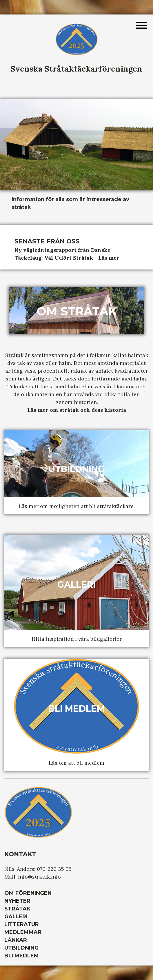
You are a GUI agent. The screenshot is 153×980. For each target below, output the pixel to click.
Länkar (16, 940)
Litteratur (22, 924)
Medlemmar (23, 932)
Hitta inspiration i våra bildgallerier (77, 639)
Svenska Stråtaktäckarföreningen (76, 69)
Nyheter (17, 901)
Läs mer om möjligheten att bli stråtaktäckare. (77, 506)
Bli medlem (22, 956)
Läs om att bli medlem (76, 763)
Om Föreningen (28, 893)
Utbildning (21, 948)
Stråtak (17, 909)
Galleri (16, 917)
